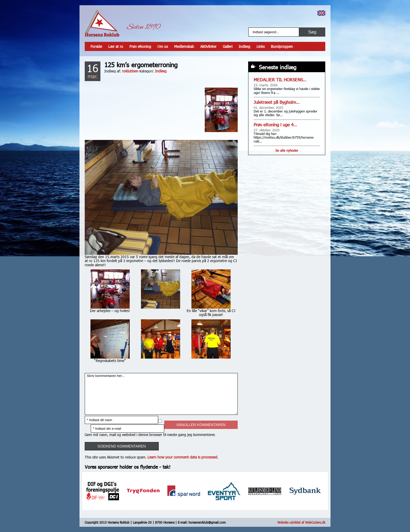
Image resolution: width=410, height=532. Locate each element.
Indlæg (244, 46)
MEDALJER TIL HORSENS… (280, 80)
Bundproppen (282, 46)
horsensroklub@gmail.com (207, 522)
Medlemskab (184, 46)
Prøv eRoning (140, 46)
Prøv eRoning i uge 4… (275, 125)
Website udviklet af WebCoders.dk (301, 522)
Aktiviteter (208, 46)
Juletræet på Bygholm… (277, 102)
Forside (96, 46)
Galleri (228, 46)
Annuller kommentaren (201, 425)
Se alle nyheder (287, 150)
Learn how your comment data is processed (182, 457)
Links (261, 46)
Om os (163, 46)
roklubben (130, 71)
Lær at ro (116, 46)
